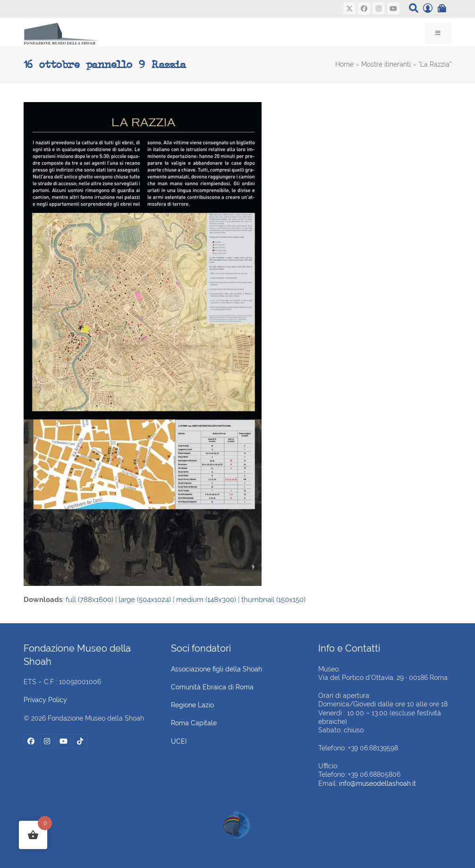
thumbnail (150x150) (273, 600)
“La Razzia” (435, 64)
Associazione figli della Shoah (216, 669)
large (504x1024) (145, 600)
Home (344, 64)
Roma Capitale (194, 723)
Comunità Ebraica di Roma (212, 687)
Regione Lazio (192, 705)
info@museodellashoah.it (377, 783)
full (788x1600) (89, 600)
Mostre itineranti (386, 64)
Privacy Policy (45, 700)
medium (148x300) (206, 600)
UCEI (179, 741)
